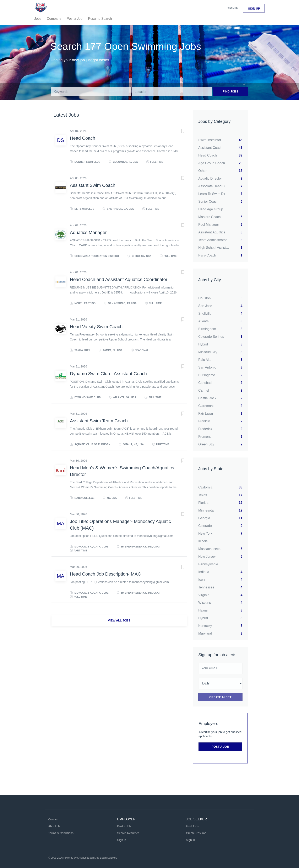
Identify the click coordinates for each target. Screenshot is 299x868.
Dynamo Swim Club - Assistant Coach (108, 374)
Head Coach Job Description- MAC (105, 574)
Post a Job (220, 747)
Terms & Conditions (61, 833)
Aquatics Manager (88, 232)
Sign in (233, 8)
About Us (54, 826)
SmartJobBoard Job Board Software (97, 858)
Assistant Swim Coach (93, 185)
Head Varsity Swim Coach (96, 327)
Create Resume (196, 833)
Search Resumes (128, 833)
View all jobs (119, 620)
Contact (53, 819)
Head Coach (83, 138)
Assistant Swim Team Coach (99, 421)
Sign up (254, 9)
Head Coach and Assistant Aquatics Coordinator (119, 279)
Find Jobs (231, 91)
